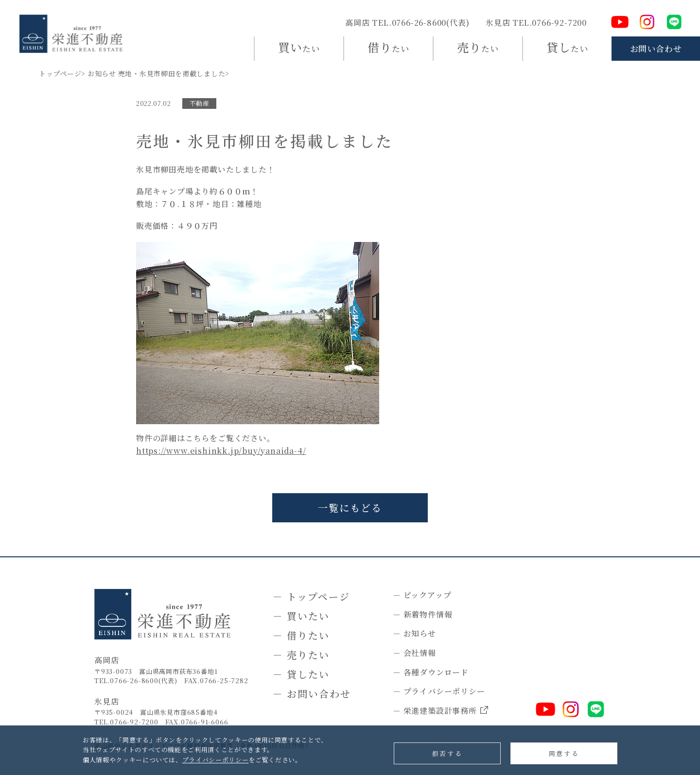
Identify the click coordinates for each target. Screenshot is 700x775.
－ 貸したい (301, 674)
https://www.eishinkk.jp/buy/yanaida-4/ (221, 451)
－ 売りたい (301, 655)
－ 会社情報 (414, 653)
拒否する (447, 753)
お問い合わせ (656, 48)
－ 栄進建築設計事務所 (440, 711)
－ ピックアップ (422, 595)
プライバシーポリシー (216, 760)
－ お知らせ (414, 633)
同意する (564, 753)
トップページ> (62, 73)
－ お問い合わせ (312, 694)
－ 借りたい (301, 635)
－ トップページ (311, 596)
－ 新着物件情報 (422, 614)
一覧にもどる (350, 508)
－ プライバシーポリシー (439, 691)
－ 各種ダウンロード (431, 672)
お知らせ (102, 73)
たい (299, 47)
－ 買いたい (301, 616)
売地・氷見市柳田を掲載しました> (174, 73)
